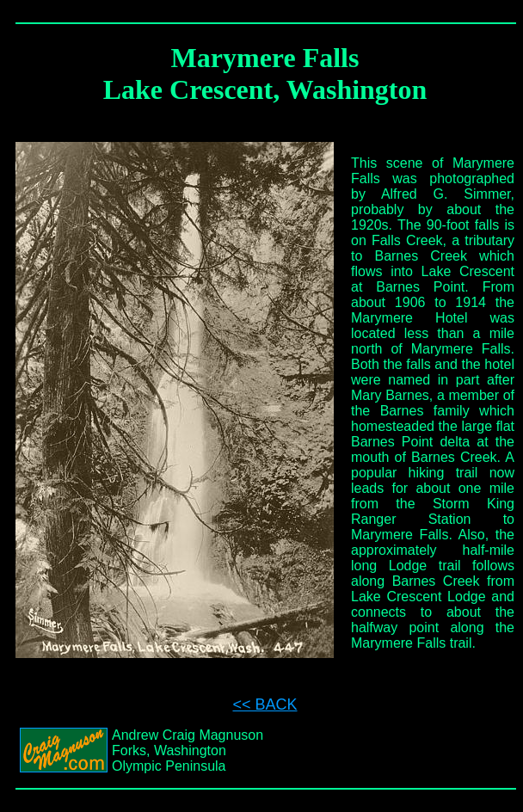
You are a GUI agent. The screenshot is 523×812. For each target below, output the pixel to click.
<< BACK (265, 704)
